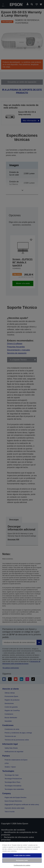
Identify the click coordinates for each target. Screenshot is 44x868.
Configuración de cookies (22, 865)
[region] (22, 855)
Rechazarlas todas (22, 860)
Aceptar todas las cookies (22, 855)
